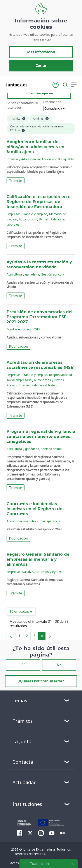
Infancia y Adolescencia (23, 159)
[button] (56, 85)
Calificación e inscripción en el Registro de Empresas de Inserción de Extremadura (39, 202)
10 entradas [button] (23, 612)
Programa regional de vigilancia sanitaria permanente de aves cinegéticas (41, 437)
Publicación (18, 346)
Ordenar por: (52, 102)
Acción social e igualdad (58, 159)
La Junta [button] (22, 741)
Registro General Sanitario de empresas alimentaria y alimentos (38, 560)
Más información (41, 52)
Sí (23, 665)
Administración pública (23, 521)
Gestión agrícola (52, 274)
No (59, 665)
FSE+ (37, 329)
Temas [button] (20, 700)
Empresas (14, 214)
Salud (26, 572)
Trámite (16, 181)
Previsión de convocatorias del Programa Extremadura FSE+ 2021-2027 (40, 317)
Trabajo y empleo (35, 214)
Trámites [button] (23, 721)
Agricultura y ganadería (23, 274)
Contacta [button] (23, 762)
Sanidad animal (52, 449)
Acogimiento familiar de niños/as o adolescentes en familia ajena (36, 147)
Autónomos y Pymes (34, 219)
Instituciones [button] (27, 804)
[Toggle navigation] (33, 85)
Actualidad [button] (25, 782)
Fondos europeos (19, 329)
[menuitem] (20, 833)
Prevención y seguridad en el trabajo (32, 385)
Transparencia (50, 521)
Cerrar (41, 66)
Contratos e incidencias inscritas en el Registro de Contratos (34, 509)
